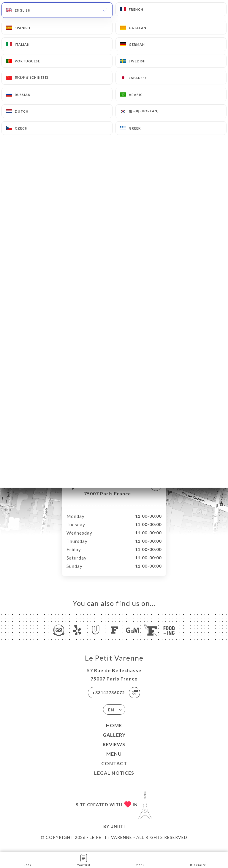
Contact (114, 769)
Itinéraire (198, 860)
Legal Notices (114, 779)
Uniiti (118, 832)
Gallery (114, 741)
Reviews (114, 750)
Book (27, 860)
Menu (114, 760)
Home (114, 731)
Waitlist (84, 860)
